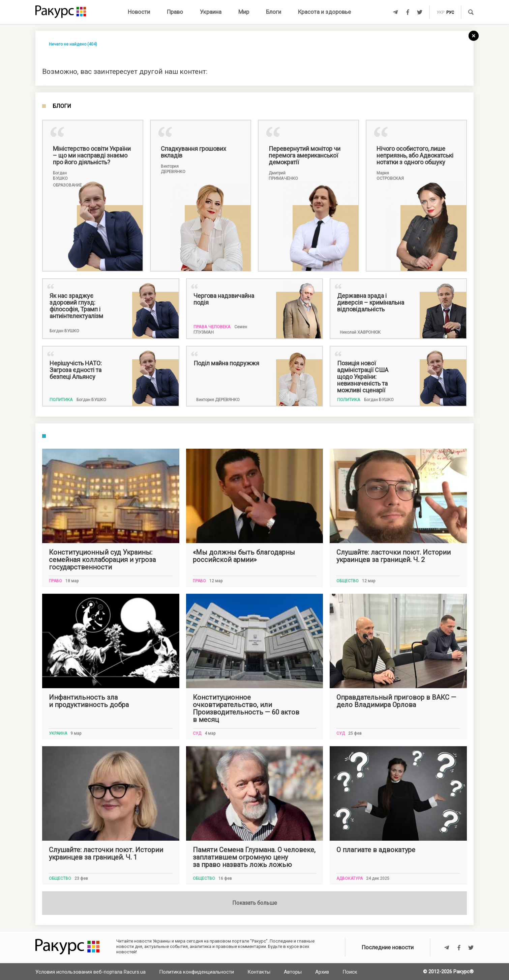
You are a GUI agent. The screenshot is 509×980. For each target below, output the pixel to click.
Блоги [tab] (62, 106)
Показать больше (255, 903)
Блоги (274, 12)
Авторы (293, 972)
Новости (139, 12)
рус (450, 12)
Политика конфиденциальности (197, 972)
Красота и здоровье (324, 12)
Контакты (259, 972)
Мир (244, 12)
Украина (211, 12)
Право (175, 12)
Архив (322, 972)
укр (440, 12)
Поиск (350, 972)
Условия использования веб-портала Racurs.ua (91, 972)
